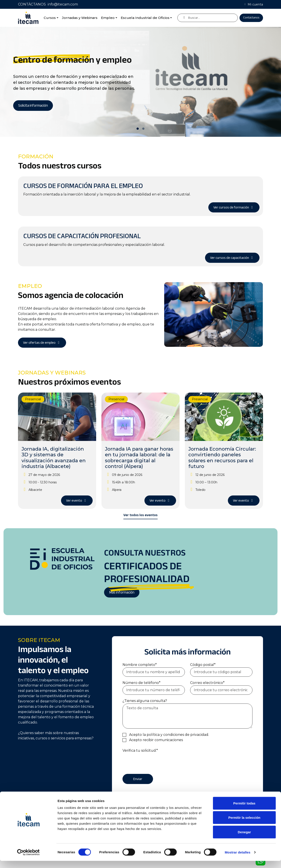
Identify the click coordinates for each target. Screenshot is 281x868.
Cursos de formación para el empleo (83, 186)
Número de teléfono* (141, 683)
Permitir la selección (244, 825)
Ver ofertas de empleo (42, 343)
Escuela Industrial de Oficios (145, 18)
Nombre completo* (140, 665)
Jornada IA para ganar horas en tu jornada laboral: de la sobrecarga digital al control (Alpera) (139, 458)
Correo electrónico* (207, 683)
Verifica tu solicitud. (140, 750)
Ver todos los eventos (140, 515)
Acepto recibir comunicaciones (156, 740)
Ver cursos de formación (234, 207)
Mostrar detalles (238, 859)
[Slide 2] (143, 129)
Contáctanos (251, 18)
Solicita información (33, 105)
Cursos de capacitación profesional (82, 236)
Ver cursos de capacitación (232, 258)
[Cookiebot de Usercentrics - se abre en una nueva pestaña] (28, 859)
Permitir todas (244, 810)
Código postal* (203, 665)
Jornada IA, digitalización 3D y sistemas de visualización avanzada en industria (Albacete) (54, 458)
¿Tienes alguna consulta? (145, 701)
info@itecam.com (63, 4)
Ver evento (77, 501)
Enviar (138, 779)
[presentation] (156, 762)
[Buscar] (208, 18)
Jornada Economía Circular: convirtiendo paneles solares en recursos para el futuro (222, 458)
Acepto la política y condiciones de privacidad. (169, 735)
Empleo (108, 18)
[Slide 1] (138, 129)
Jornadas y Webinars (80, 18)
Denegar (244, 839)
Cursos (50, 18)
